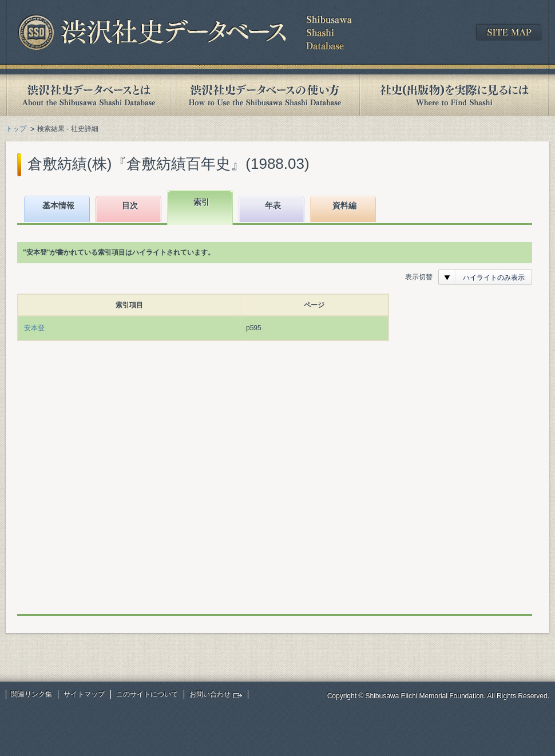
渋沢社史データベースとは (88, 95)
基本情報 (58, 205)
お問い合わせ (210, 694)
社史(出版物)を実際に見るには (454, 95)
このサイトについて (147, 694)
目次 (130, 205)
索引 (201, 202)
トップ (16, 129)
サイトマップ (84, 694)
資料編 (344, 205)
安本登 (34, 328)
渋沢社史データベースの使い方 (265, 95)
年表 (273, 205)
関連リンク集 (31, 694)
